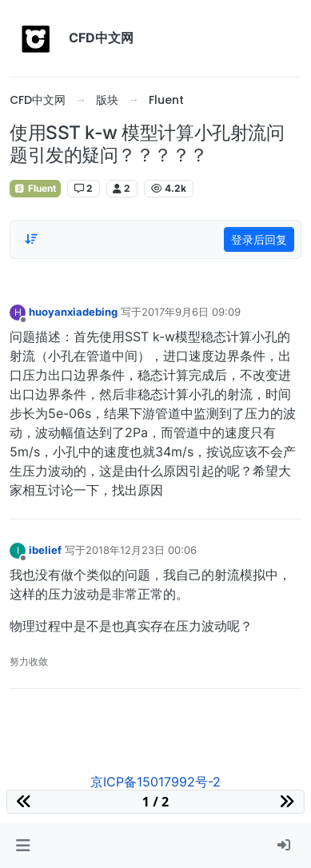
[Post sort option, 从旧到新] (31, 239)
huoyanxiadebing (73, 312)
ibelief (45, 550)
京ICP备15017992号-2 (155, 782)
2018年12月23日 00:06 (141, 550)
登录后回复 (259, 239)
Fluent (35, 188)
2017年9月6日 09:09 (191, 312)
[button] (23, 846)
